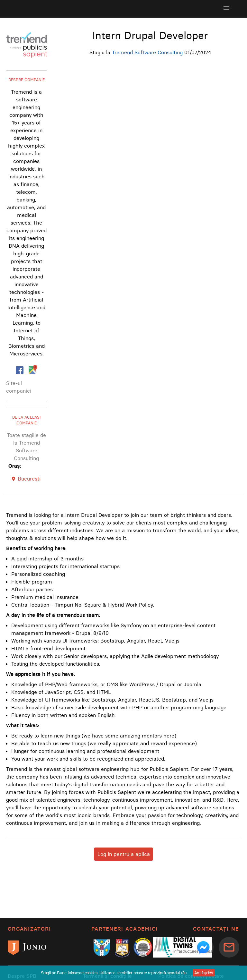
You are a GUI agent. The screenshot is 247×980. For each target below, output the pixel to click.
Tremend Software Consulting (147, 52)
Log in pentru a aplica (124, 854)
